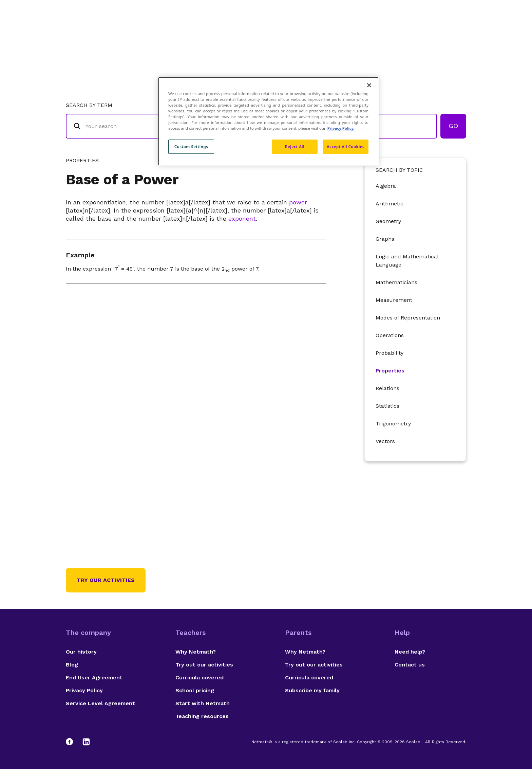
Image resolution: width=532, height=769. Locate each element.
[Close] (369, 85)
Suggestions (409, 32)
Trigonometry (393, 424)
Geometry (388, 221)
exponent (242, 218)
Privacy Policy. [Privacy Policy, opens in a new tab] (341, 128)
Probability (389, 353)
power (298, 202)
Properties (390, 371)
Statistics (387, 406)
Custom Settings (191, 147)
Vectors (385, 441)
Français (453, 32)
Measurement (394, 300)
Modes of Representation (408, 318)
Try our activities (106, 580)
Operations (390, 335)
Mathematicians (396, 282)
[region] (268, 121)
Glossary (328, 32)
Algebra (386, 186)
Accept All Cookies (346, 147)
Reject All (295, 147)
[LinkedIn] (86, 742)
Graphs (385, 239)
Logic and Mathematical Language (407, 261)
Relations (387, 388)
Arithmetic (389, 204)
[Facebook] (73, 742)
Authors (366, 32)
